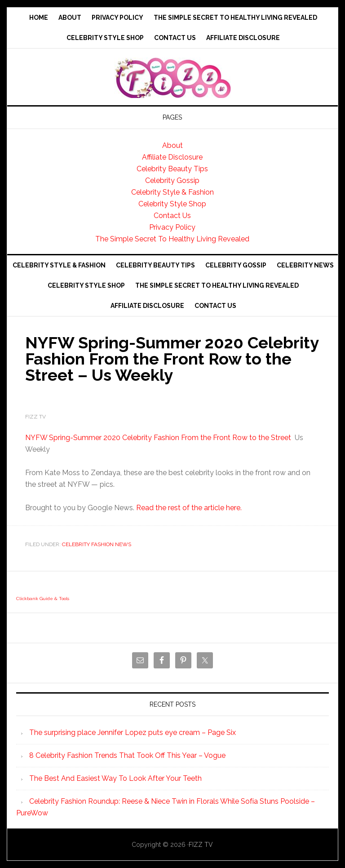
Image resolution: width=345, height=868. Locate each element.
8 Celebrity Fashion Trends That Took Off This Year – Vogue (127, 755)
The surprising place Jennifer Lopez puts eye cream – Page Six (133, 732)
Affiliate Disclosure (172, 157)
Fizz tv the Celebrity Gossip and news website (172, 78)
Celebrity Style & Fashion (172, 192)
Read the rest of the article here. (189, 508)
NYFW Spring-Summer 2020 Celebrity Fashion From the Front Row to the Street (158, 438)
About (172, 145)
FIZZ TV (201, 845)
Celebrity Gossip (172, 180)
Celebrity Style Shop (172, 204)
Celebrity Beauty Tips (172, 169)
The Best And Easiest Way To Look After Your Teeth (115, 778)
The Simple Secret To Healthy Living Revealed (172, 239)
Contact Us (172, 216)
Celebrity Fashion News (97, 544)
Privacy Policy (172, 227)
